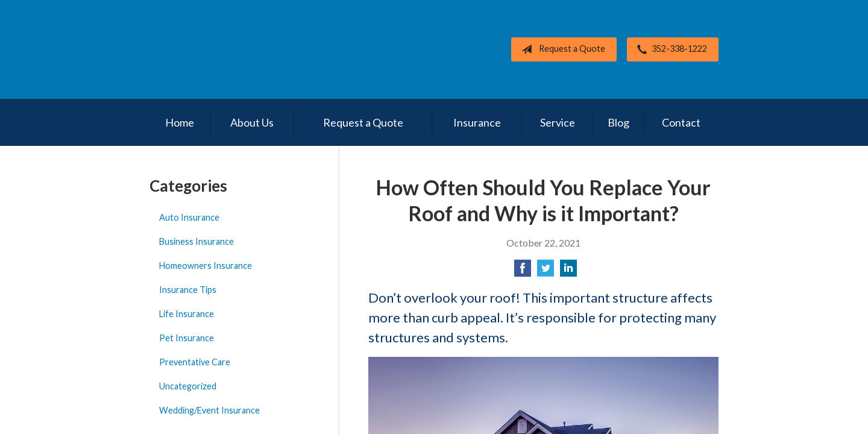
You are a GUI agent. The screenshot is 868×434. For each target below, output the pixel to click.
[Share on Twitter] (546, 272)
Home (180, 122)
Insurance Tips (188, 290)
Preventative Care (195, 362)
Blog (618, 122)
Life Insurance (187, 314)
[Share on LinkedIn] (568, 272)
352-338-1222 (670, 49)
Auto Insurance (189, 217)
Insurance (477, 122)
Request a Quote (561, 49)
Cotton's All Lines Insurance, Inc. (234, 49)
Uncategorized (188, 386)
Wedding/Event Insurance (209, 410)
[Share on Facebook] (523, 272)
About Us (252, 122)
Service (558, 122)
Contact (681, 122)
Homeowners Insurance (206, 266)
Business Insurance (197, 241)
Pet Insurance (187, 338)
